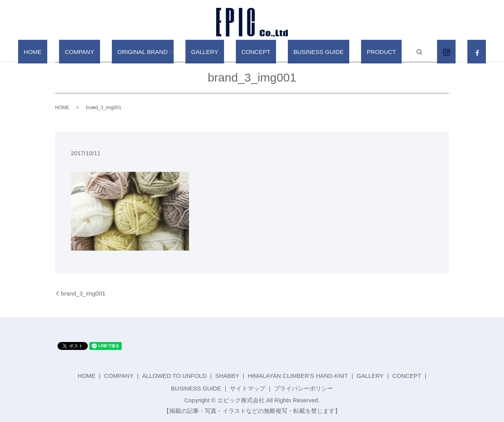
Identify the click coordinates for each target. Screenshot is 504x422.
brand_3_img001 (83, 293)
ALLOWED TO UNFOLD (174, 376)
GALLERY (219, 51)
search (394, 52)
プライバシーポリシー (304, 388)
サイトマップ (248, 388)
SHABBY (227, 376)
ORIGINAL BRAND (162, 51)
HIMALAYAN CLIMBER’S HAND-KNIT (298, 376)
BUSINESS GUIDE (310, 51)
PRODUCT (361, 51)
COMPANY (111, 51)
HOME (75, 51)
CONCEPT (258, 51)
